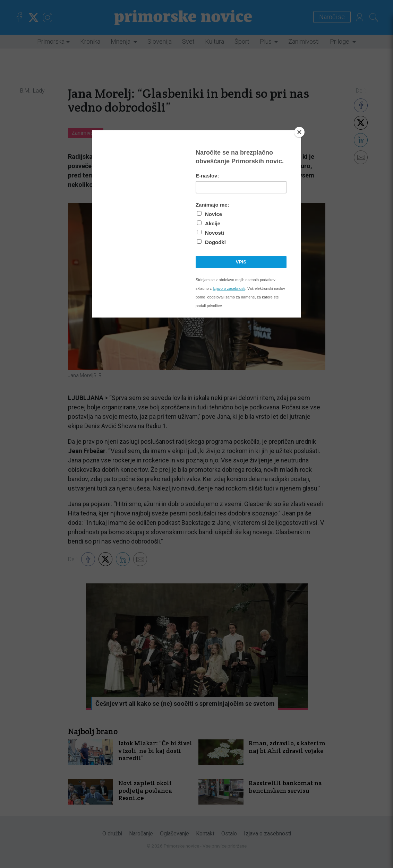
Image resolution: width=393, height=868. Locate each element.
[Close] (299, 132)
